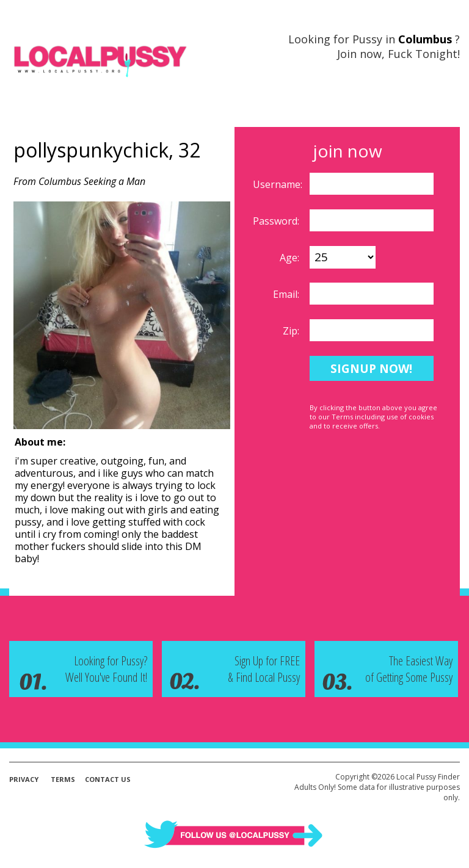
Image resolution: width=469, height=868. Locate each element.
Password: (277, 221)
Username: (279, 184)
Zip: (292, 331)
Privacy (24, 779)
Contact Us (108, 779)
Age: (291, 258)
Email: (287, 294)
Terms (63, 779)
